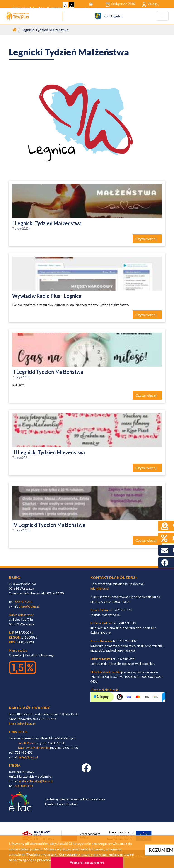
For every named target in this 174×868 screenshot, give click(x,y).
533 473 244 (24, 602)
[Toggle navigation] (162, 16)
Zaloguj (151, 4)
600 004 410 (24, 786)
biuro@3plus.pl (29, 606)
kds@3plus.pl (100, 588)
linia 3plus (18, 732)
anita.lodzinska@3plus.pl (36, 781)
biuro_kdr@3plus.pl (22, 723)
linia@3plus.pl (28, 757)
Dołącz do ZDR (120, 4)
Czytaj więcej (146, 239)
